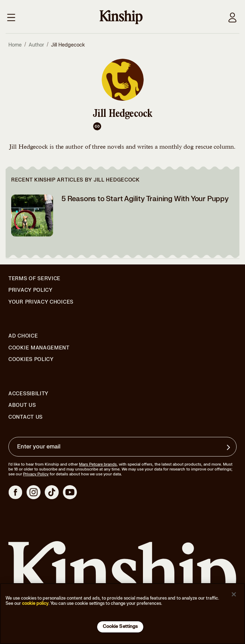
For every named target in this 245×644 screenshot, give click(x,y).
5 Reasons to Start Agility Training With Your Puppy (145, 199)
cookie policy (35, 603)
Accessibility (28, 394)
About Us (22, 405)
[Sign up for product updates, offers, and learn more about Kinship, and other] (229, 447)
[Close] (234, 594)
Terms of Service (34, 279)
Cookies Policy (31, 360)
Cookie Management (39, 348)
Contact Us (26, 417)
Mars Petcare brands (98, 464)
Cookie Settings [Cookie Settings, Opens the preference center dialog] (120, 627)
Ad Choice (23, 336)
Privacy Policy (31, 290)
